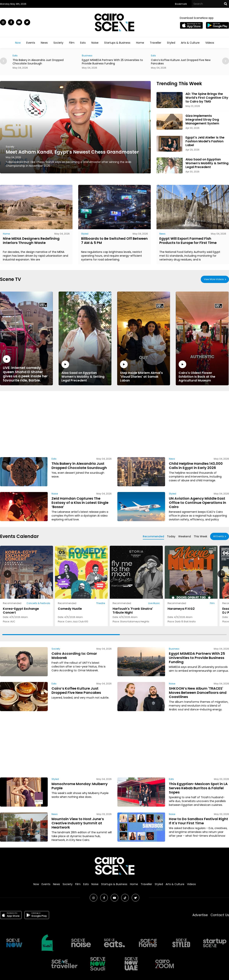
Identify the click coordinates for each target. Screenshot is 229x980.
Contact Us (220, 915)
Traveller (156, 43)
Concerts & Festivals (38, 603)
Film (72, 43)
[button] (226, 61)
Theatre (101, 603)
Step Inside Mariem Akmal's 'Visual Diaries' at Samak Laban (144, 371)
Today (171, 536)
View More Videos (214, 279)
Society (58, 43)
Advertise (200, 915)
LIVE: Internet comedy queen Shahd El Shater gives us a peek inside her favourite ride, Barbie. (26, 369)
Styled (171, 43)
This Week (200, 536)
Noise (95, 43)
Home (140, 43)
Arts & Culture (190, 43)
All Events (219, 536)
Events (31, 43)
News (44, 43)
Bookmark (181, 4)
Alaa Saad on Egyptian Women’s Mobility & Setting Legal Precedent (85, 371)
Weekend (185, 536)
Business (91, 56)
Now (18, 43)
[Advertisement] (95, 423)
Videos (210, 43)
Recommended (153, 536)
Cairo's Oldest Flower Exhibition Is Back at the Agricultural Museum (202, 371)
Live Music (154, 603)
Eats (83, 43)
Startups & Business (117, 43)
